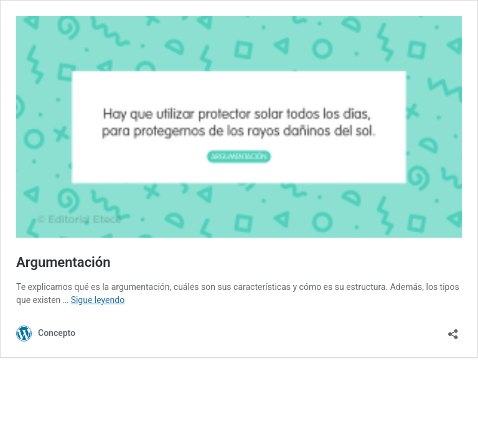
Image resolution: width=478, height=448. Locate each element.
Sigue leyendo (98, 300)
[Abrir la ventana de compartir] (453, 330)
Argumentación (63, 262)
